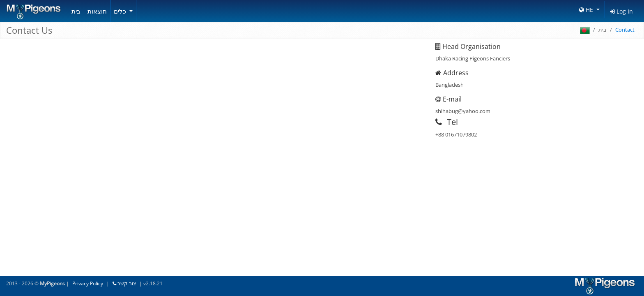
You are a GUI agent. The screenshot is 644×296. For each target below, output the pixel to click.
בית (76, 11)
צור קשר (124, 283)
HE (587, 10)
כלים (121, 11)
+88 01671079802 (456, 134)
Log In (621, 11)
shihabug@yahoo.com (463, 111)
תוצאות (97, 11)
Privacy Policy (88, 283)
